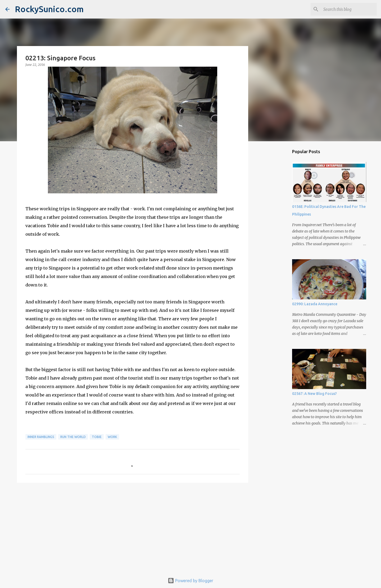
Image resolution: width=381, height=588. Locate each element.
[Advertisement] (133, 528)
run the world (73, 437)
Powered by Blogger (190, 581)
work (112, 437)
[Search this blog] (349, 9)
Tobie (97, 437)
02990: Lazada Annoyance (315, 304)
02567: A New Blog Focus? (314, 394)
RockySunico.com (49, 9)
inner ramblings (41, 437)
